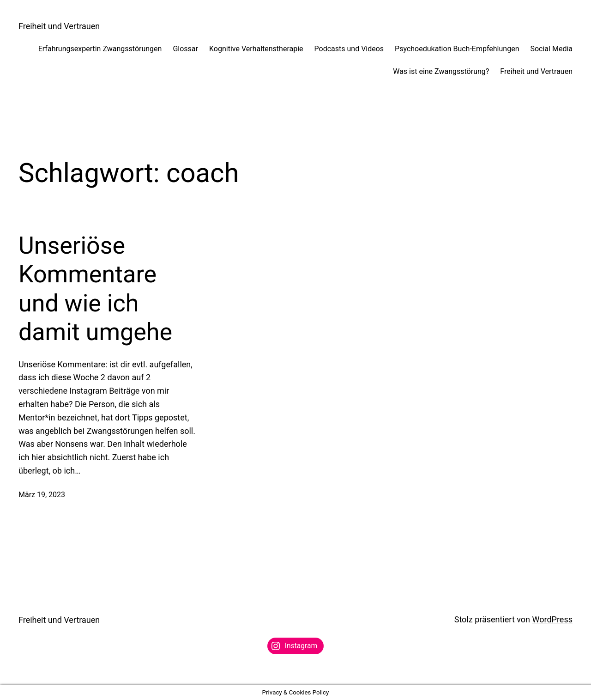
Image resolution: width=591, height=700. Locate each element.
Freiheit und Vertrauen (59, 26)
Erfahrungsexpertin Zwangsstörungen (100, 49)
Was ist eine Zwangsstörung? (441, 71)
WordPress (552, 619)
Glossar (185, 49)
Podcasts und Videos (349, 49)
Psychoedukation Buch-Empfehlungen (457, 49)
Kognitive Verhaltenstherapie (256, 49)
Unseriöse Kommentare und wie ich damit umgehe (95, 289)
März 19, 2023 (42, 495)
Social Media (551, 49)
